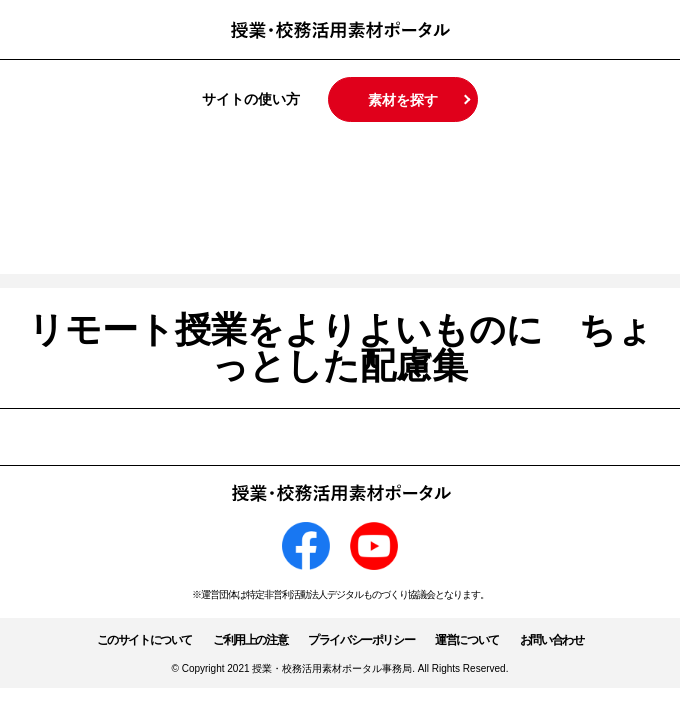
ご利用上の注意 (250, 640)
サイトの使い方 (251, 99)
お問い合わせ (552, 640)
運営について (467, 640)
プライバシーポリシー (361, 640)
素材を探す (403, 100)
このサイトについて (144, 640)
